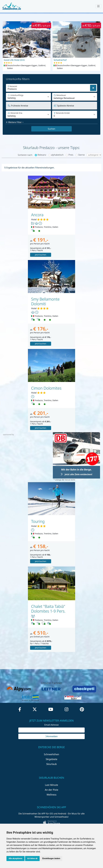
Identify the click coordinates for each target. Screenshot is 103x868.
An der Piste (51, 790)
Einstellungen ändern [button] (51, 858)
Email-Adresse (51, 725)
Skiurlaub (51, 764)
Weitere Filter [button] (15, 122)
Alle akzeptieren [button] (16, 858)
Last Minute (52, 785)
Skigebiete (51, 759)
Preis (71, 155)
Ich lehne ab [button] (32, 858)
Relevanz (42, 155)
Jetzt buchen (41, 255)
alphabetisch (57, 155)
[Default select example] (75, 97)
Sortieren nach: (25, 155)
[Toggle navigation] (98, 6)
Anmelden (51, 736)
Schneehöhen (52, 754)
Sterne (81, 155)
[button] (97, 46)
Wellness (52, 795)
